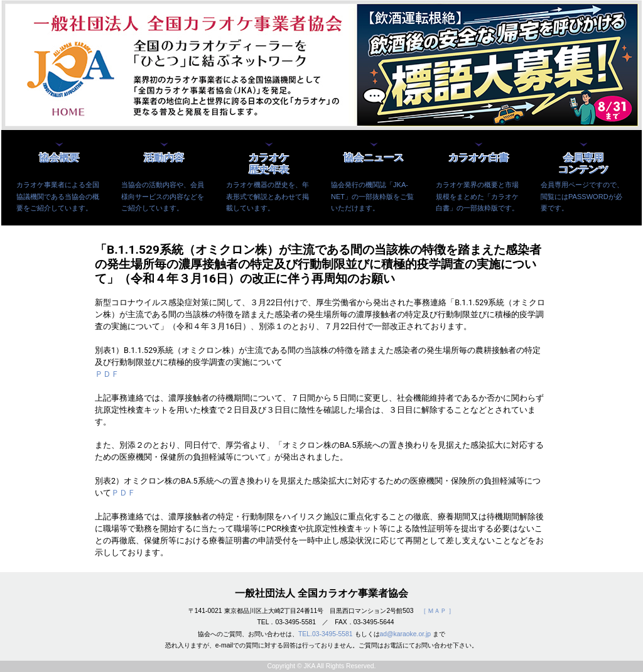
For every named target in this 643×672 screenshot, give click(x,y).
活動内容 (164, 158)
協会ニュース (374, 158)
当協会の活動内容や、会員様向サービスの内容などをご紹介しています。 (163, 196)
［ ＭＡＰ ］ (438, 611)
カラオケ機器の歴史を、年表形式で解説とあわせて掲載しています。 (267, 196)
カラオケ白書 (478, 158)
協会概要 (59, 158)
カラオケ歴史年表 (269, 164)
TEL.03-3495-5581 (326, 634)
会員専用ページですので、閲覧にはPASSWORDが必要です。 (582, 196)
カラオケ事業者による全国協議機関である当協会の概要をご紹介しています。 (58, 196)
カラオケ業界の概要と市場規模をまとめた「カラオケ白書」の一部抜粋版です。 (477, 196)
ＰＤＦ (107, 374)
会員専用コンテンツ (583, 164)
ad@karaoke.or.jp (406, 634)
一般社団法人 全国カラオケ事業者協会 (321, 593)
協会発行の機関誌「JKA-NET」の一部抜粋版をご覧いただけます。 (372, 196)
